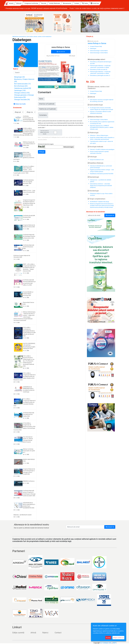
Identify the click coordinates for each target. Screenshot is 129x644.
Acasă (26, 3)
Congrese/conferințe (47, 3)
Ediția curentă (18, 633)
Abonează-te (110, 527)
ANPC (115, 643)
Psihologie (92, 157)
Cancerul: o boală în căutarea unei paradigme (102, 149)
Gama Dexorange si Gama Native (99, 120)
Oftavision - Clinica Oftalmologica (99, 135)
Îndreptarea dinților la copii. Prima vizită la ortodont (101, 194)
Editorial (91, 97)
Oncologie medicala (95, 147)
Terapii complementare (96, 199)
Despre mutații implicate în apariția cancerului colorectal (99, 152)
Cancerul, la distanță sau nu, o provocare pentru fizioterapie (101, 167)
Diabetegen (93, 93)
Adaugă (42, 152)
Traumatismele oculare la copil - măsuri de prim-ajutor (101, 142)
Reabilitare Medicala (96, 163)
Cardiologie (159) (20, 91)
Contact (92, 3)
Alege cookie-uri (118, 638)
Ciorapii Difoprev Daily (96, 91)
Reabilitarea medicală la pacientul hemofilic (102, 174)
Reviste (59, 3)
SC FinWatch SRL (106, 643)
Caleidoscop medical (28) (23, 88)
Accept (108, 638)
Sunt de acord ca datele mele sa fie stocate (51, 132)
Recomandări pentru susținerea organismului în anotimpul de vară (102, 123)
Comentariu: (43, 115)
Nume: (41, 99)
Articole (34, 3)
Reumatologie (93, 177)
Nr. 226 (27, 37)
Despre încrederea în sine (97, 160)
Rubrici (45, 633)
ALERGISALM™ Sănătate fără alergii (99, 202)
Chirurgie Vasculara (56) (22, 100)
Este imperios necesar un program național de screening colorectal (102, 101)
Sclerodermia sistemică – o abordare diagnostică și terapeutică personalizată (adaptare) (101, 186)
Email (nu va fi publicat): (47, 104)
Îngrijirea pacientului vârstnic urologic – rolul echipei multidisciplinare (102, 171)
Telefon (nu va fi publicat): (48, 109)
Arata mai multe (20, 104)
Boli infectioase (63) (21, 86)
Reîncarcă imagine (69, 147)
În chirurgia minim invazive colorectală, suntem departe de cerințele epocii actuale (102, 109)
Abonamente (82, 3)
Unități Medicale (70, 3)
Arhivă (33, 633)
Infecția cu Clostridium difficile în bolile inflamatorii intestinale (100, 112)
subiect (103, 59)
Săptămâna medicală (18, 37)
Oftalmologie (93, 133)
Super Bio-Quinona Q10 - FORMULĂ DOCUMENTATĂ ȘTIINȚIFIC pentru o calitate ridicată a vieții (102, 127)
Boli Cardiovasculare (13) (22, 84)
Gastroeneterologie (95, 105)
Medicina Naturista (95, 117)
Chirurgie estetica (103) (22, 93)
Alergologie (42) (19, 77)
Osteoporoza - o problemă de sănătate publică (101, 181)
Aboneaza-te (110, 215)
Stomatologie (93, 191)
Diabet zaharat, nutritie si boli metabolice (40, 37)
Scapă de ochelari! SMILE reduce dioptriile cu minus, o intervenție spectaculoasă (102, 138)
